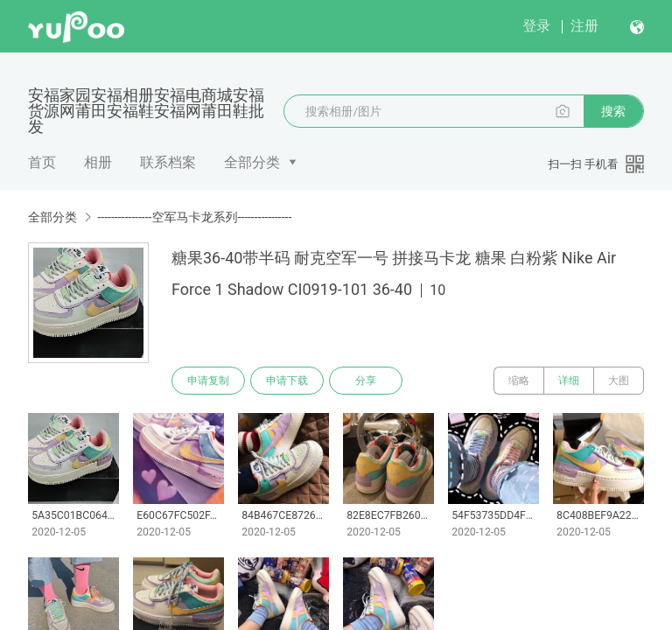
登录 (536, 26)
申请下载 (287, 381)
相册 (98, 162)
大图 (619, 381)
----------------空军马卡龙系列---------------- (194, 217)
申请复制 (208, 381)
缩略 (519, 381)
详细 (569, 381)
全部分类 (252, 162)
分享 (366, 381)
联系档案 (168, 162)
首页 (42, 162)
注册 (584, 26)
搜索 (613, 111)
